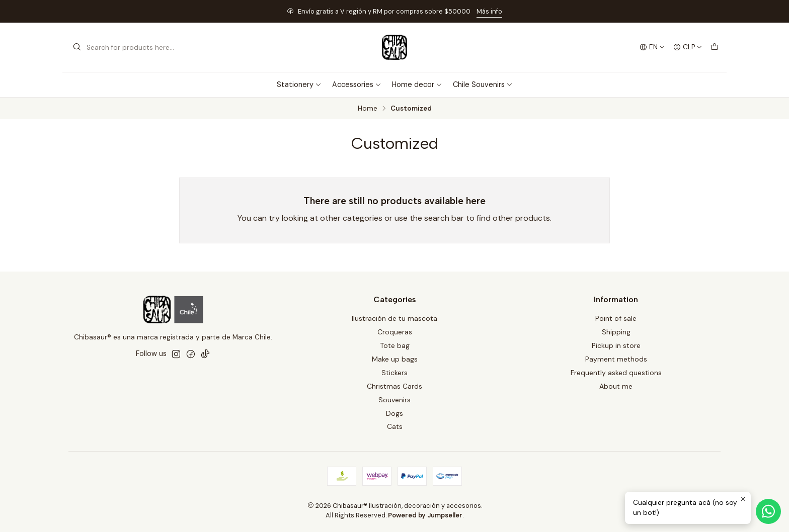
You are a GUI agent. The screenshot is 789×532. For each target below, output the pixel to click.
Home (368, 109)
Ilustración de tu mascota (395, 318)
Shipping (616, 332)
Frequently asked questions (616, 373)
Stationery (299, 84)
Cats (395, 426)
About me (616, 386)
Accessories (357, 84)
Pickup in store (616, 345)
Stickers (395, 373)
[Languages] (652, 47)
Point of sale (616, 318)
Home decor (417, 84)
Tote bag (395, 345)
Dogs (395, 413)
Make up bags (395, 359)
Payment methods (616, 359)
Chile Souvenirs (483, 84)
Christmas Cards (395, 386)
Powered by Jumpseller (425, 515)
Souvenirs (395, 400)
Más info (489, 11)
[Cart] (715, 47)
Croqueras (395, 332)
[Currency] (688, 47)
